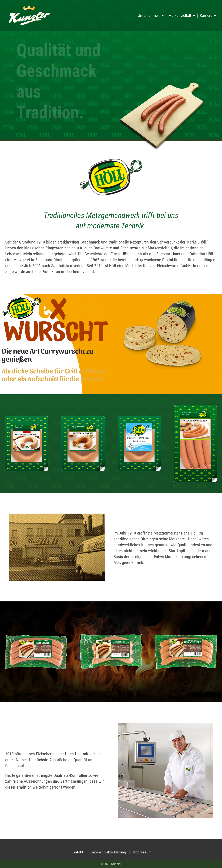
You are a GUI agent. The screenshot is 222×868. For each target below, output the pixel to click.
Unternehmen (151, 16)
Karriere (208, 16)
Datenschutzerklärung (108, 852)
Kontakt (77, 852)
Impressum (142, 852)
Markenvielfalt (182, 16)
